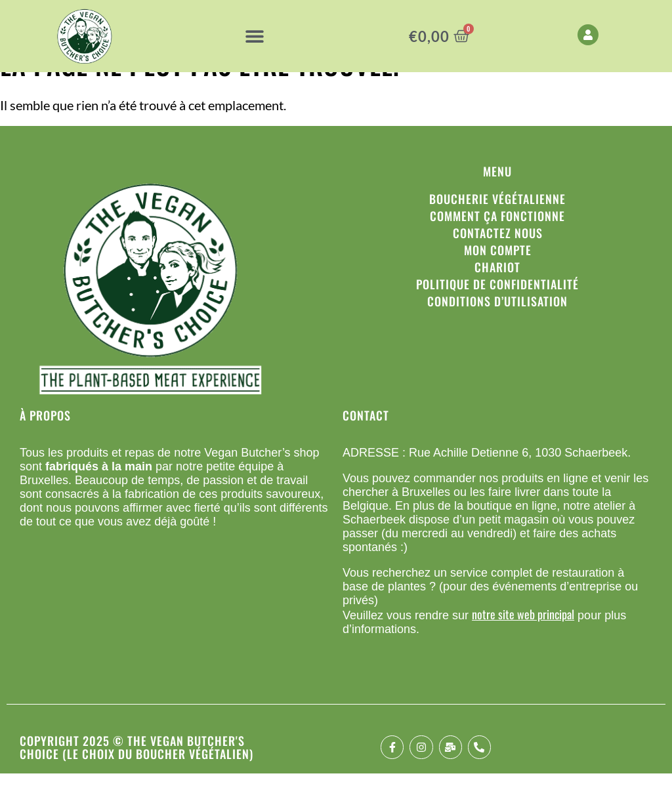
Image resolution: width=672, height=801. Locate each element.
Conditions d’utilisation (497, 329)
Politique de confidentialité (497, 312)
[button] (254, 36)
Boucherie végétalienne (497, 226)
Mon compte (498, 277)
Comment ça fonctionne (497, 243)
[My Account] (588, 35)
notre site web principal (523, 642)
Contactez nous (498, 260)
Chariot (497, 295)
